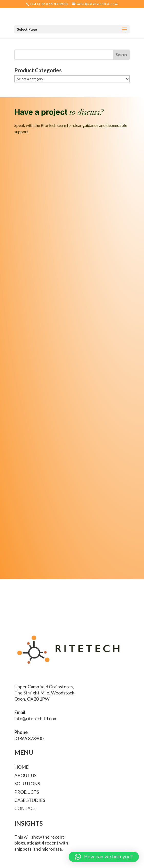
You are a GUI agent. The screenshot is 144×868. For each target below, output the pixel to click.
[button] (104, 857)
